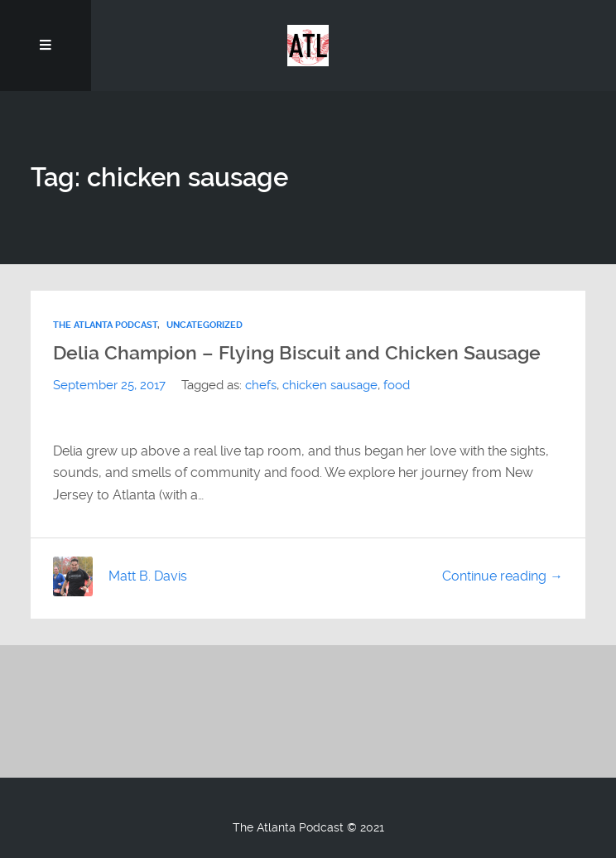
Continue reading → (503, 576)
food (397, 385)
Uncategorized (205, 325)
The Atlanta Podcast (105, 325)
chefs (261, 385)
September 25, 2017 (109, 385)
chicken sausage (330, 385)
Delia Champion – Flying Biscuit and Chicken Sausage (297, 353)
